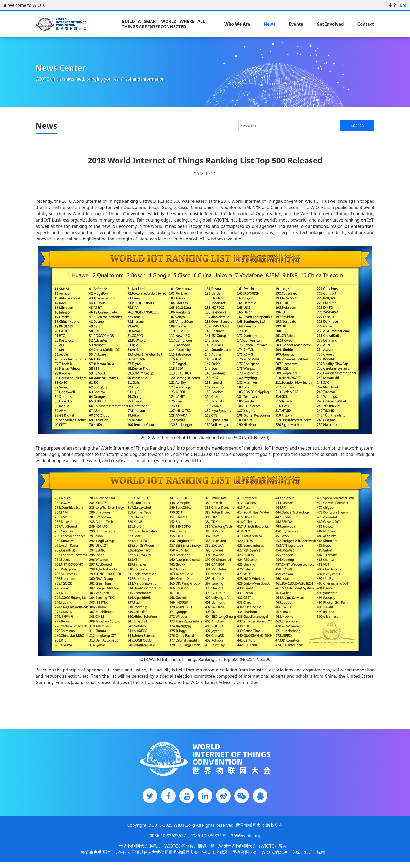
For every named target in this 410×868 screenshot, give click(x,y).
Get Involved (330, 24)
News (270, 24)
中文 (393, 5)
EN (403, 5)
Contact (366, 24)
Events (296, 24)
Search (357, 125)
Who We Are (237, 24)
